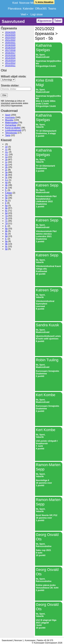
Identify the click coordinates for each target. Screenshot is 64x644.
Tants (8, 135)
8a (6, 229)
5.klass (9, 193)
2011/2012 (10, 63)
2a (6, 165)
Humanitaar (11, 125)
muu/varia (10, 117)
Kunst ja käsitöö (13, 128)
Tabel (58, 21)
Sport (8, 115)
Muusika (9, 120)
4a (6, 182)
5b (6, 198)
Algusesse (45, 21)
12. (7, 154)
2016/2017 (10, 53)
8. (6, 226)
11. (7, 152)
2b (6, 167)
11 (6, 149)
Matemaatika (11, 122)
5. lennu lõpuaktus (44, 2)
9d (6, 249)
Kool (15, 3)
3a (6, 172)
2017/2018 (10, 50)
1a (6, 157)
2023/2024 (10, 35)
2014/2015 (10, 58)
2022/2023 (10, 37)
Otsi (4, 95)
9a (6, 241)
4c (6, 188)
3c (6, 177)
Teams (52, 9)
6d (6, 213)
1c (6, 162)
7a (6, 216)
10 (6, 147)
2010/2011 (10, 66)
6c (6, 211)
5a (6, 195)
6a (6, 205)
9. (6, 239)
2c (6, 170)
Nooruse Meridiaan (31, 3)
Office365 (41, 9)
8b (6, 231)
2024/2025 (10, 32)
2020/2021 (10, 43)
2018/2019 (10, 48)
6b (6, 208)
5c (6, 200)
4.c (7, 180)
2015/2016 (10, 55)
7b (6, 218)
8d (6, 236)
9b (6, 244)
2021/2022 (10, 40)
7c (6, 221)
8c (6, 234)
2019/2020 (10, 45)
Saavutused (13, 21)
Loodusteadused (13, 130)
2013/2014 (10, 60)
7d (6, 223)
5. (6, 190)
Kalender (28, 9)
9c (6, 246)
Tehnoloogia (11, 133)
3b (6, 175)
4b (6, 185)
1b (6, 159)
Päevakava (15, 9)
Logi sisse (37, 14)
